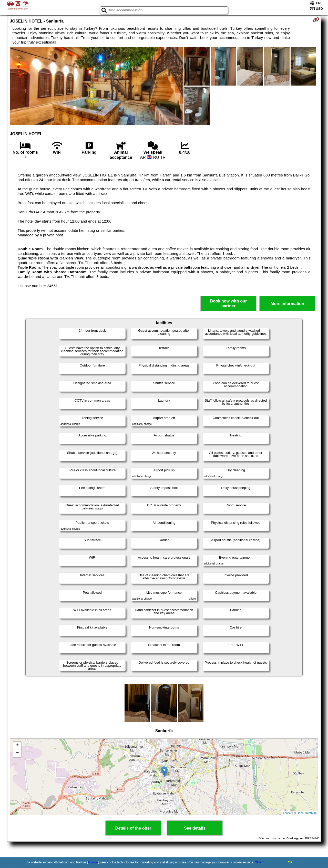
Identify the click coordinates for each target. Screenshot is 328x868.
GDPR (259, 862)
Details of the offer (133, 828)
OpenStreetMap (307, 813)
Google (93, 862)
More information (287, 304)
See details (195, 828)
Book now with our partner (228, 304)
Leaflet (287, 813)
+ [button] (17, 746)
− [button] (17, 753)
